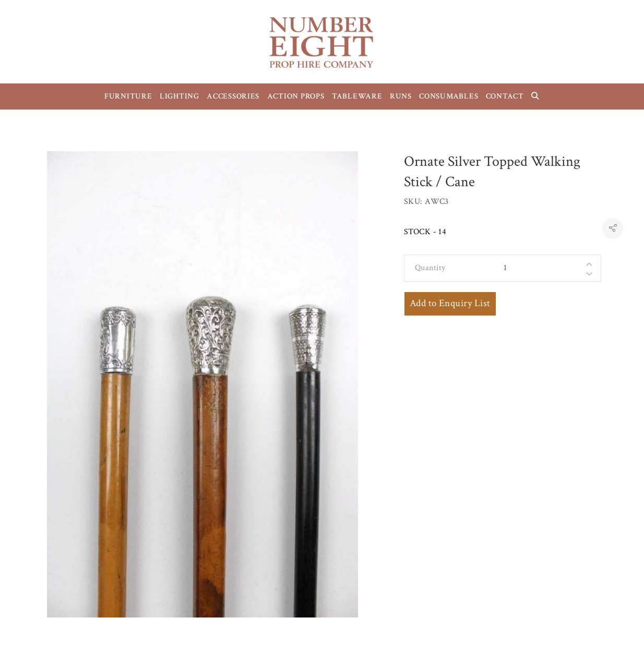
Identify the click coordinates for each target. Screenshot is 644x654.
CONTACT (505, 96)
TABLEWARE (357, 96)
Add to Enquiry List (450, 303)
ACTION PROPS (296, 96)
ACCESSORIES (233, 96)
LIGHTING (180, 96)
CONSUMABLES (449, 96)
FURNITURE (128, 96)
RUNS (401, 96)
